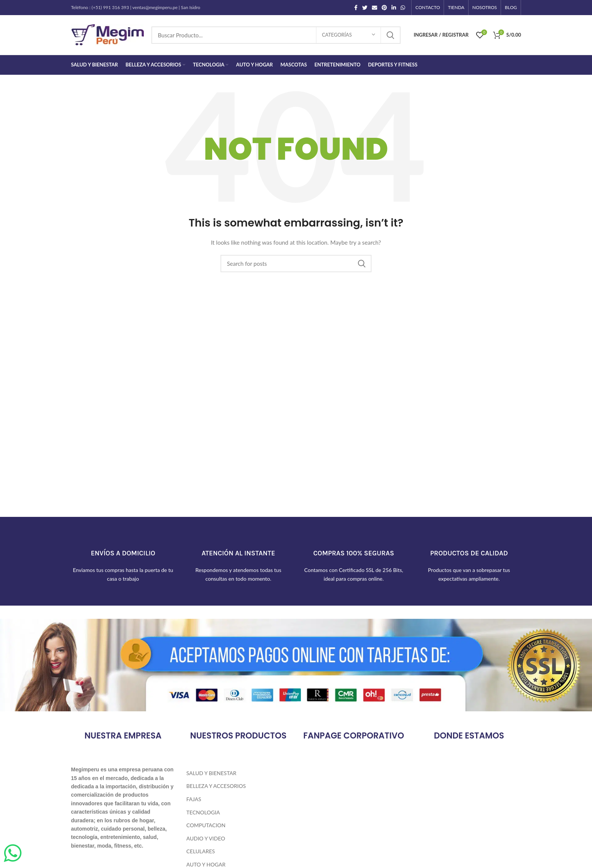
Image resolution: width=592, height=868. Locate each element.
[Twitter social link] (365, 8)
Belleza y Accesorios (216, 786)
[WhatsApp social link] (403, 8)
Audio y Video (206, 838)
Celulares (201, 851)
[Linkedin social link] (394, 8)
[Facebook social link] (356, 8)
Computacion (206, 825)
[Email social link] (375, 8)
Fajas (194, 799)
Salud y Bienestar (211, 773)
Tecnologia (203, 812)
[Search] (276, 35)
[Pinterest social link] (384, 8)
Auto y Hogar (206, 864)
